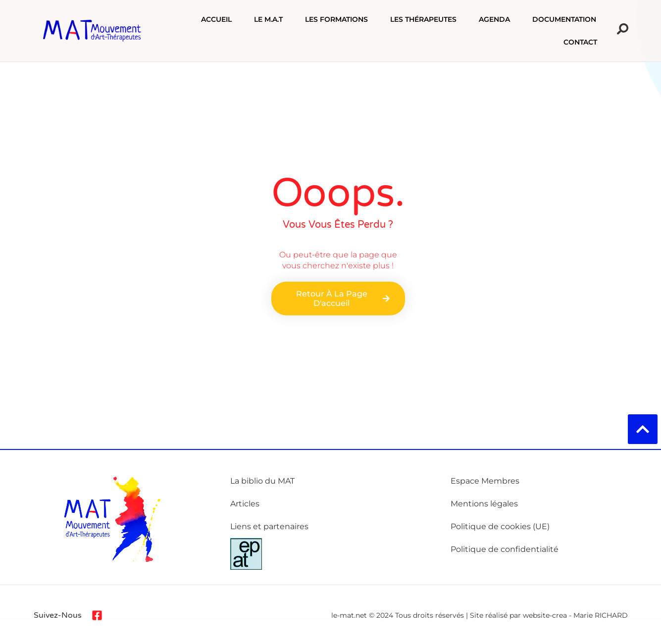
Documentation (564, 20)
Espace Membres (485, 481)
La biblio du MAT (262, 481)
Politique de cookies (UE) (500, 526)
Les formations (336, 20)
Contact (580, 43)
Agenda (494, 20)
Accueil (216, 20)
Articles (245, 504)
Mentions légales (484, 504)
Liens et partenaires (269, 526)
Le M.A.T (268, 20)
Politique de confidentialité (505, 549)
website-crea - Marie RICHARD (575, 615)
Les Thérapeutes (423, 20)
